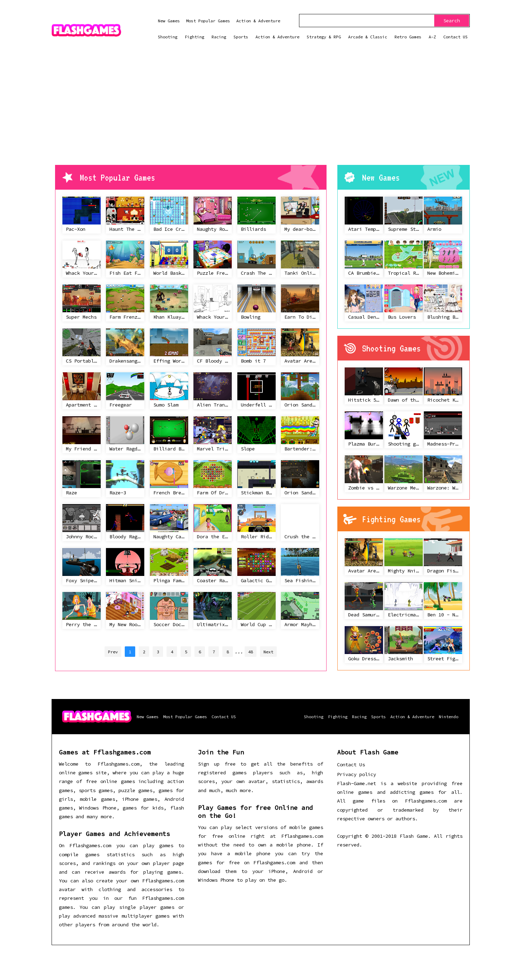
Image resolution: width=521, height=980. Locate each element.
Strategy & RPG (324, 37)
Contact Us (351, 765)
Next (268, 652)
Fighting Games (391, 519)
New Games (169, 21)
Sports (241, 37)
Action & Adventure (258, 21)
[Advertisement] (261, 113)
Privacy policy (357, 774)
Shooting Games (391, 348)
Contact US (455, 37)
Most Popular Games (208, 21)
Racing (219, 37)
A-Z (432, 37)
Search (452, 21)
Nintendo (449, 717)
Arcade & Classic (368, 37)
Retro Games (408, 37)
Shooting (168, 37)
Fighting (194, 37)
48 (251, 652)
